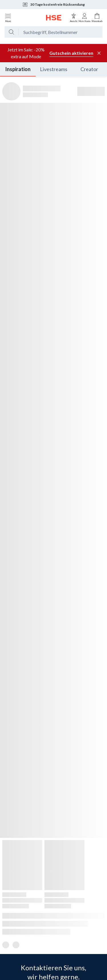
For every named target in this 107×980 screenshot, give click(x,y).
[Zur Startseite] (54, 18)
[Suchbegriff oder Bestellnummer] (61, 32)
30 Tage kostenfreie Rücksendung (53, 5)
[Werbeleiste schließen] (99, 53)
